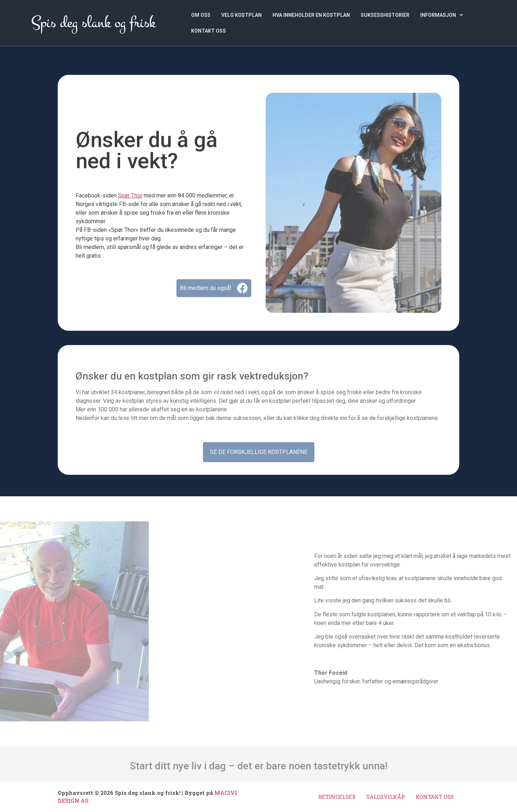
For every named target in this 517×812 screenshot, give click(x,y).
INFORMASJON (442, 15)
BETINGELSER (337, 797)
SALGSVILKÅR (386, 797)
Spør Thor (130, 195)
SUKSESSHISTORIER (385, 15)
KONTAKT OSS (208, 31)
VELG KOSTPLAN (241, 15)
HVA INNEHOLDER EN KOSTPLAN (311, 15)
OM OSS (201, 15)
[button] (442, 15)
